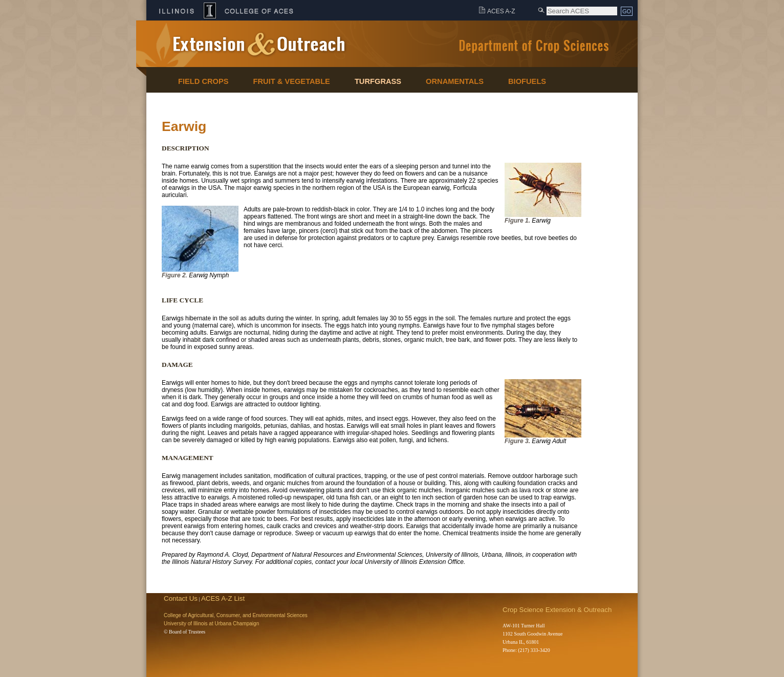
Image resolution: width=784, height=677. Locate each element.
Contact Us (181, 598)
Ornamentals (455, 81)
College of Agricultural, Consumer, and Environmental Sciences (236, 615)
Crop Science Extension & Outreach (557, 610)
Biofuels (527, 81)
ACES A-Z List (223, 598)
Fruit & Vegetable (292, 81)
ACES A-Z (501, 11)
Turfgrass (378, 81)
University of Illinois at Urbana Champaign (211, 624)
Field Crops (203, 81)
